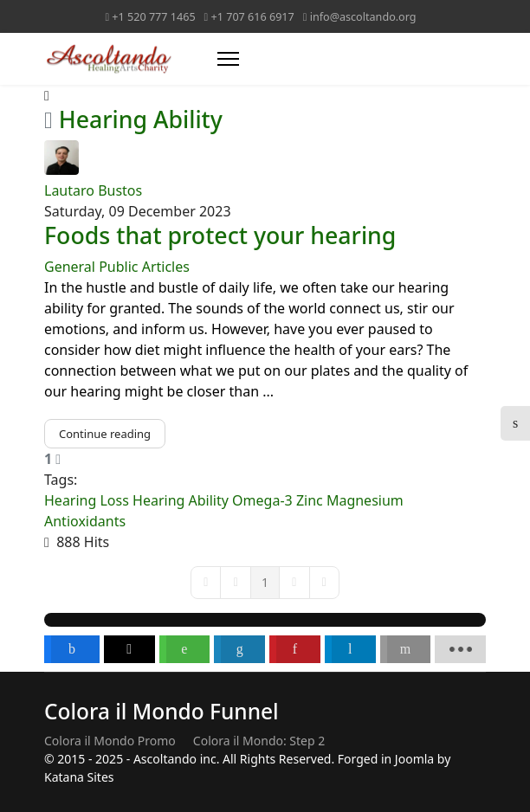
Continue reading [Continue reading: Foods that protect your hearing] (105, 434)
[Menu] (228, 59)
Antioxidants (85, 521)
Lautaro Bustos (93, 190)
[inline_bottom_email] (406, 649)
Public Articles (144, 267)
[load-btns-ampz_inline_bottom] (460, 649)
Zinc (310, 500)
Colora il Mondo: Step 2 (259, 741)
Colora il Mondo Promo (110, 741)
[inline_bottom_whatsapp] (185, 649)
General (70, 267)
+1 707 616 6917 (253, 17)
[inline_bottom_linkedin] (239, 649)
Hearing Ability (181, 500)
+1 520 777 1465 (153, 17)
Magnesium (365, 500)
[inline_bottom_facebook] (72, 649)
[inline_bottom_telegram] (350, 649)
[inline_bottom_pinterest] (295, 649)
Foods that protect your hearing (220, 235)
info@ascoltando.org (363, 17)
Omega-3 (262, 500)
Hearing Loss (87, 500)
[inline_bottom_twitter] (129, 649)
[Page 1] (265, 583)
